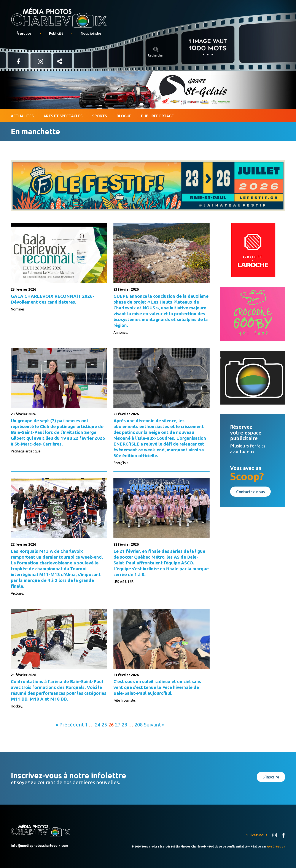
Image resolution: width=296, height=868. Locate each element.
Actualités (22, 116)
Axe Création (276, 846)
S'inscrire (271, 777)
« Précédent (70, 725)
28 (124, 725)
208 (139, 725)
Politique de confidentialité (228, 846)
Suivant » (154, 725)
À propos (24, 33)
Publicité (56, 33)
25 (104, 725)
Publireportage (157, 116)
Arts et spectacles (63, 116)
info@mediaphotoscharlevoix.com (40, 846)
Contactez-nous (251, 492)
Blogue (124, 116)
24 (98, 725)
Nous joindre (91, 33)
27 (118, 725)
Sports (100, 116)
